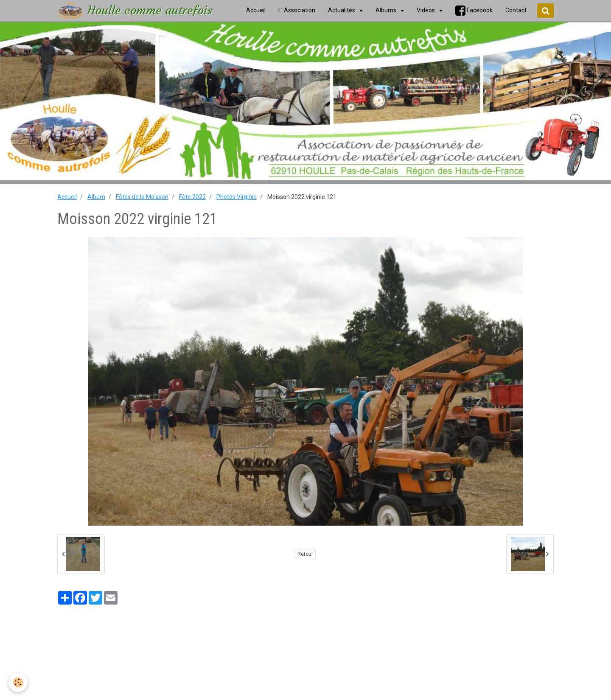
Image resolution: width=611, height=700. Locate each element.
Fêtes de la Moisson (142, 197)
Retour (305, 554)
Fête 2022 (192, 197)
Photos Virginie (237, 197)
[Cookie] (18, 682)
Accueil (67, 197)
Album (96, 197)
